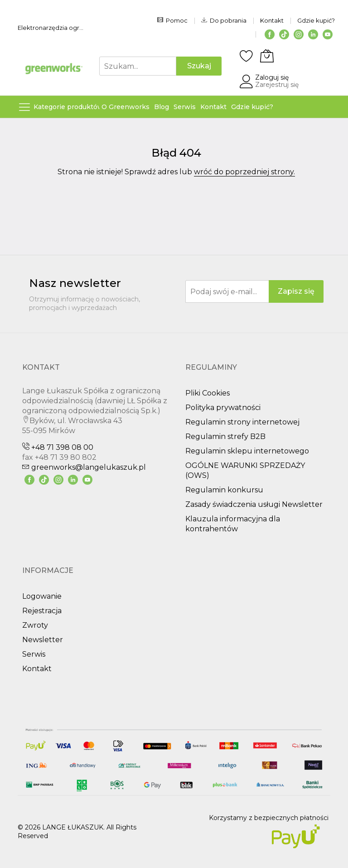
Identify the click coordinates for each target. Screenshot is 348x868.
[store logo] (54, 69)
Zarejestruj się (277, 85)
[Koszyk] (267, 56)
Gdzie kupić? (316, 20)
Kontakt (272, 20)
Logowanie (42, 596)
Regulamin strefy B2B (225, 436)
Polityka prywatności (223, 408)
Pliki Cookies (208, 393)
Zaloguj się (272, 77)
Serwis (34, 654)
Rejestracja (42, 611)
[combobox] (138, 66)
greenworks (84, 467)
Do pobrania (224, 20)
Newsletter (43, 640)
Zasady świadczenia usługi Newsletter (254, 504)
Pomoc (172, 20)
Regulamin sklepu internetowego (247, 451)
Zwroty (35, 625)
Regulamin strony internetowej (242, 422)
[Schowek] (246, 56)
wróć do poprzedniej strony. (244, 172)
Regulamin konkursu (224, 490)
